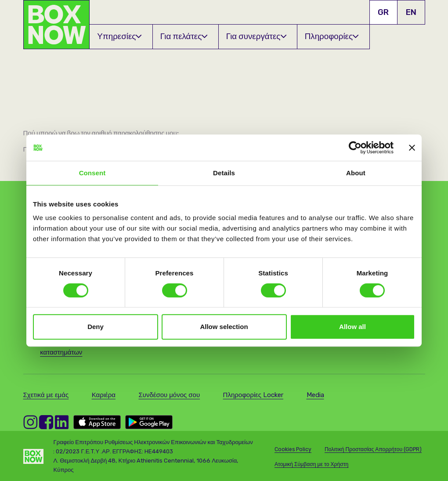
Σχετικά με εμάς (46, 395)
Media (315, 395)
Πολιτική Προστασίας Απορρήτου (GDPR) (373, 449)
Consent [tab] (92, 173)
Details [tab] (224, 173)
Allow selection (224, 327)
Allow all (352, 327)
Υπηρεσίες (119, 36)
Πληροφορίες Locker (253, 395)
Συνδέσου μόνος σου (169, 395)
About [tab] (356, 173)
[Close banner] (412, 148)
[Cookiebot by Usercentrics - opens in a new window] (355, 148)
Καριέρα (104, 395)
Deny (96, 327)
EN (411, 12)
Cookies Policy (293, 449)
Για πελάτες (184, 36)
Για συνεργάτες (256, 36)
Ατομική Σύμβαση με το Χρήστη (311, 464)
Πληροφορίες (332, 36)
